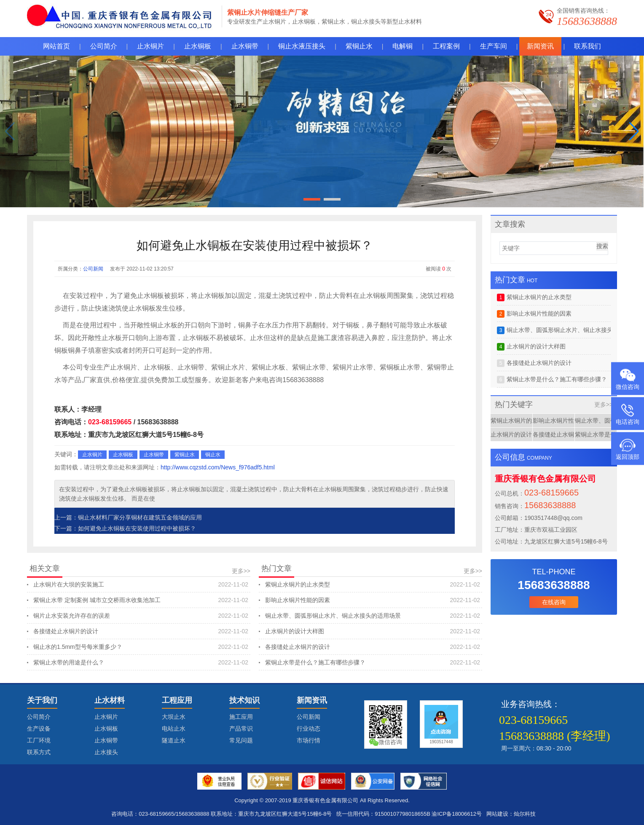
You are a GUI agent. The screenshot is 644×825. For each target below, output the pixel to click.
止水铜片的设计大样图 (373, 631)
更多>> (241, 571)
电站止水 (174, 729)
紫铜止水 (185, 455)
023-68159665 (110, 422)
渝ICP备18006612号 (457, 814)
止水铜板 (123, 455)
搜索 (602, 246)
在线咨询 (554, 602)
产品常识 (241, 729)
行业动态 (309, 729)
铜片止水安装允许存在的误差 (141, 616)
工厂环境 (39, 740)
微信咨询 (628, 387)
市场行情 (309, 740)
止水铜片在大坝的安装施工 (141, 584)
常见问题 (241, 740)
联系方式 (39, 752)
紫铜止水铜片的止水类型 (373, 584)
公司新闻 (93, 269)
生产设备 (39, 729)
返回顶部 (628, 457)
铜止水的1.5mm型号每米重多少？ (141, 647)
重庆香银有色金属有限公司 (325, 800)
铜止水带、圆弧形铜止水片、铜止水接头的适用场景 (373, 616)
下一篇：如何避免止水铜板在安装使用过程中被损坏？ (125, 528)
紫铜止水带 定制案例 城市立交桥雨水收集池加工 (141, 600)
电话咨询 (628, 422)
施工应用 (241, 717)
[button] (634, 131)
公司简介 (39, 717)
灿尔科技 (525, 814)
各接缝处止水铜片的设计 (141, 631)
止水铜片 (92, 455)
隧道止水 (174, 740)
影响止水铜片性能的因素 (373, 600)
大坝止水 (174, 717)
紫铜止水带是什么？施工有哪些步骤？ (373, 662)
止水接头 (106, 752)
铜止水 (213, 455)
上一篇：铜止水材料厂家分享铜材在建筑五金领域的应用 (128, 517)
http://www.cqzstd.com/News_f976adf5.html (218, 467)
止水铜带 (154, 455)
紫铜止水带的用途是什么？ (141, 662)
